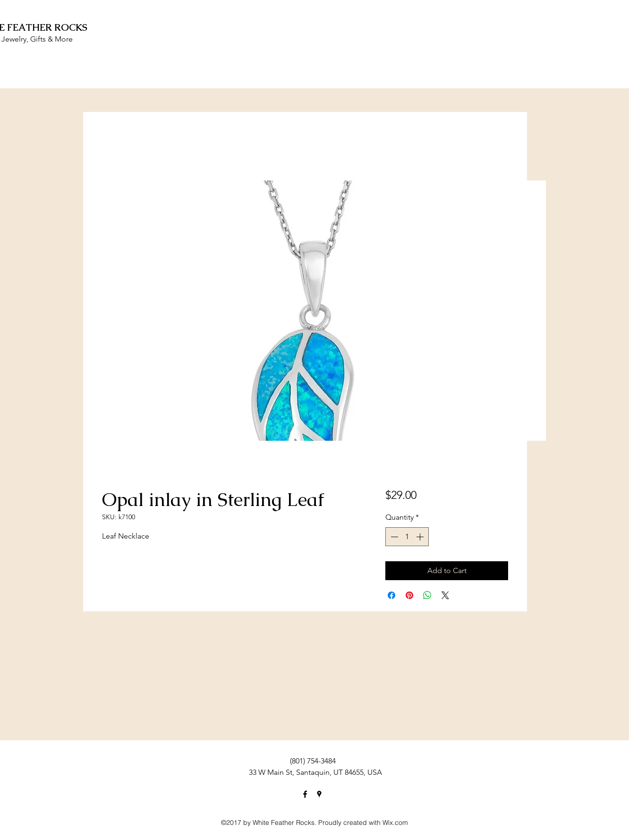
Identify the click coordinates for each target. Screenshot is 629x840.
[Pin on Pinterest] (409, 595)
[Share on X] (445, 595)
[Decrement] (393, 537)
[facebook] (305, 794)
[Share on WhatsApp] (427, 595)
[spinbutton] (407, 537)
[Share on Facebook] (391, 595)
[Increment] (421, 537)
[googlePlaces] (319, 794)
